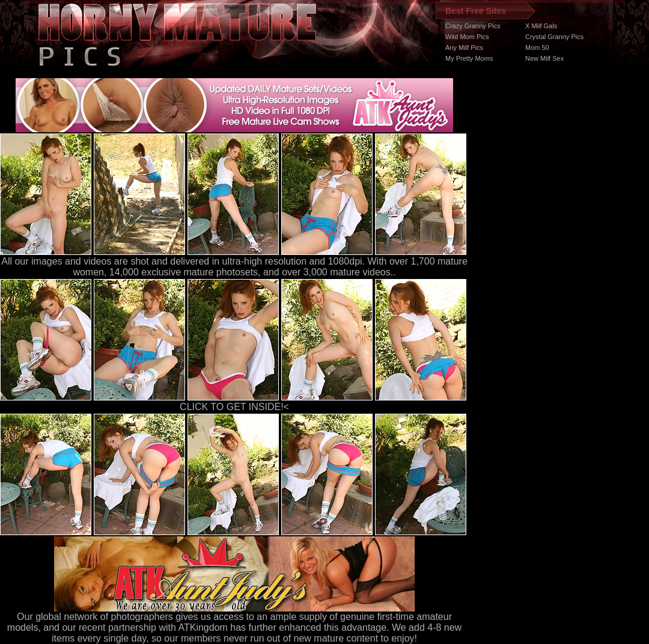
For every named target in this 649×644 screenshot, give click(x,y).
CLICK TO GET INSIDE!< (234, 407)
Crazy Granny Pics (473, 26)
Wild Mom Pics (467, 37)
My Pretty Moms (469, 58)
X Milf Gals (541, 26)
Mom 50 (537, 48)
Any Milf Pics (464, 48)
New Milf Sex (544, 58)
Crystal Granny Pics (554, 37)
